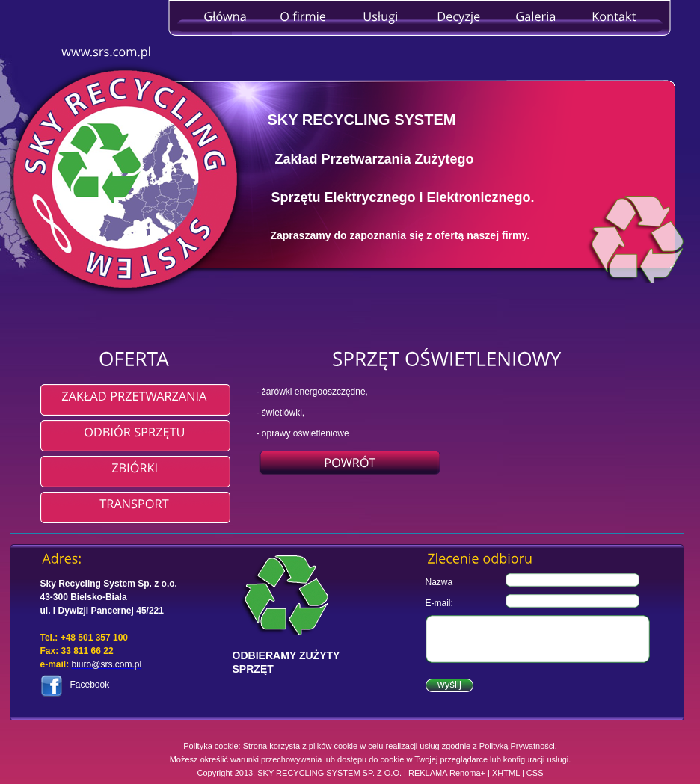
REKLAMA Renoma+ (447, 773)
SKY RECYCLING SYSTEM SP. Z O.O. (329, 773)
